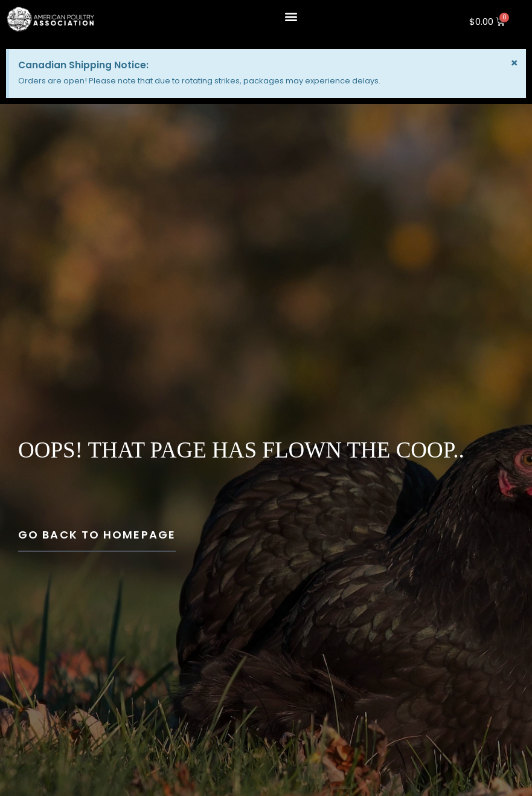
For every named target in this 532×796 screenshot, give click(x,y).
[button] (291, 16)
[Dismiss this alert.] (514, 63)
